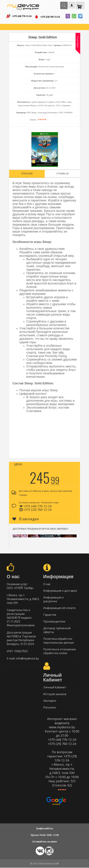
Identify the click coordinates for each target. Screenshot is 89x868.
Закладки (50, 701)
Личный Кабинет (55, 687)
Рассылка (50, 708)
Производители (54, 622)
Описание (27, 174)
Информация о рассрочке (53, 599)
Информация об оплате (59, 608)
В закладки (26, 519)
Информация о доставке (60, 591)
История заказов (55, 694)
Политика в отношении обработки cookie (60, 651)
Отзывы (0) (62, 174)
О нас (47, 584)
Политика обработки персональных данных (59, 641)
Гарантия (50, 615)
